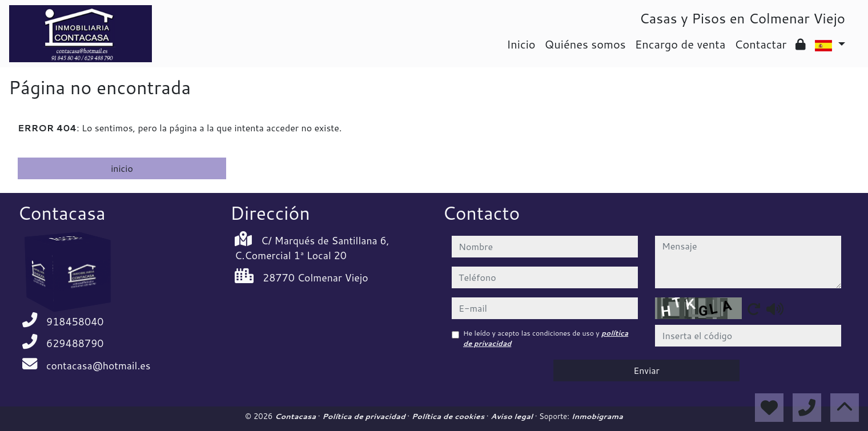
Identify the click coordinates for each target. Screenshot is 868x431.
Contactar (760, 44)
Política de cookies (449, 416)
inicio (122, 168)
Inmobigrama (597, 416)
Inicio (521, 44)
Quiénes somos (585, 44)
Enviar (646, 370)
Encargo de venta (680, 44)
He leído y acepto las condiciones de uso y (546, 338)
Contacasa (296, 416)
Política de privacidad (365, 416)
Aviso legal (513, 416)
